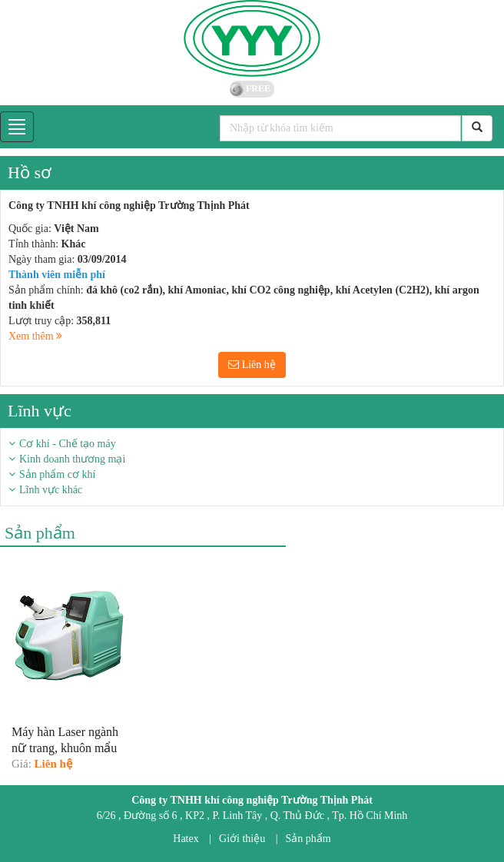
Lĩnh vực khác (51, 490)
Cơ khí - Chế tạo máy (68, 444)
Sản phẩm (308, 839)
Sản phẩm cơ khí (57, 474)
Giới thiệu (242, 839)
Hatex (186, 839)
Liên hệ (252, 365)
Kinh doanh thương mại (72, 459)
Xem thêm (35, 336)
